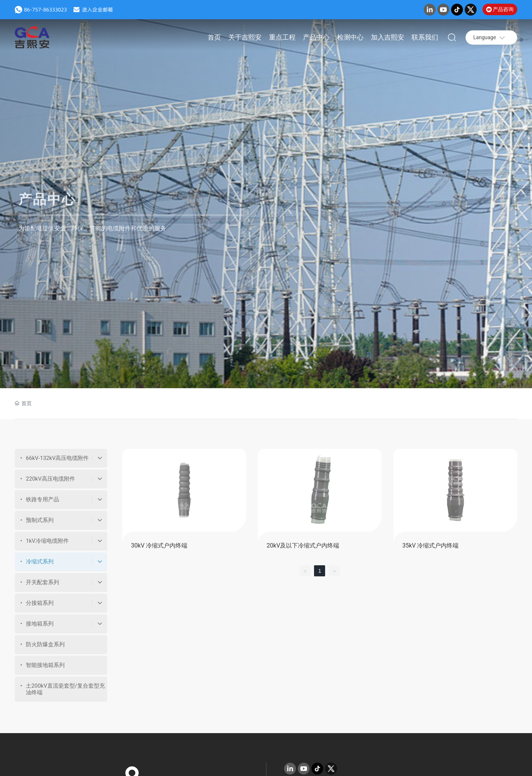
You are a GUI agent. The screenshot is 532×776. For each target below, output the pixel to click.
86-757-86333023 (45, 10)
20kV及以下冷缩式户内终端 (303, 545)
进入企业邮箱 (98, 10)
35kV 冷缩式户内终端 (430, 545)
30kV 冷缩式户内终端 (159, 545)
